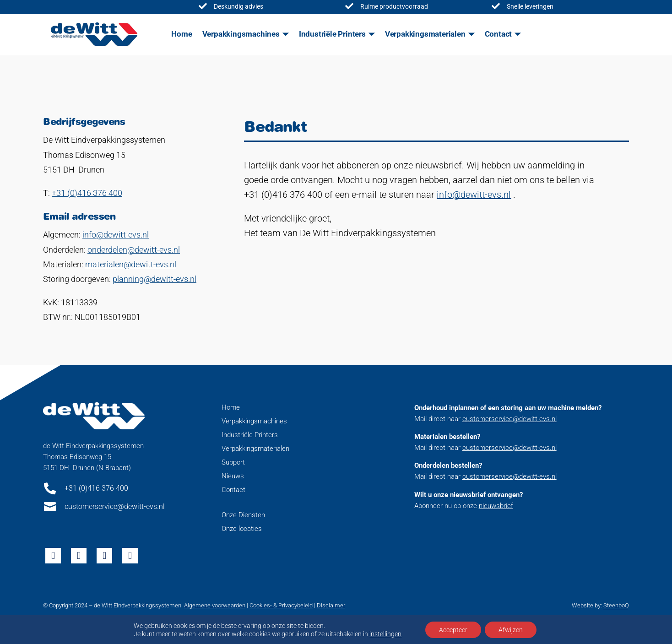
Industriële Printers (332, 34)
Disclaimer (331, 605)
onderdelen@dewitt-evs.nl (134, 250)
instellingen (385, 634)
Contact (499, 34)
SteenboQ (616, 605)
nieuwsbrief (496, 506)
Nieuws (233, 476)
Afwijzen (511, 630)
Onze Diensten (243, 515)
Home (182, 34)
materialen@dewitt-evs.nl (131, 264)
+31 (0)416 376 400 (87, 193)
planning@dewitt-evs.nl (154, 279)
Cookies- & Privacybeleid (281, 605)
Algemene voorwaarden (215, 605)
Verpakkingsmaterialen (425, 34)
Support (233, 462)
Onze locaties (242, 529)
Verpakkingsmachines (241, 34)
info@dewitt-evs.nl (116, 235)
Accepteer (453, 630)
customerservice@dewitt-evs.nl (509, 419)
